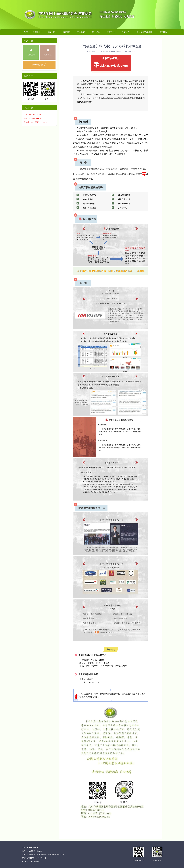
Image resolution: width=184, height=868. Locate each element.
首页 (26, 32)
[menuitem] (26, 32)
